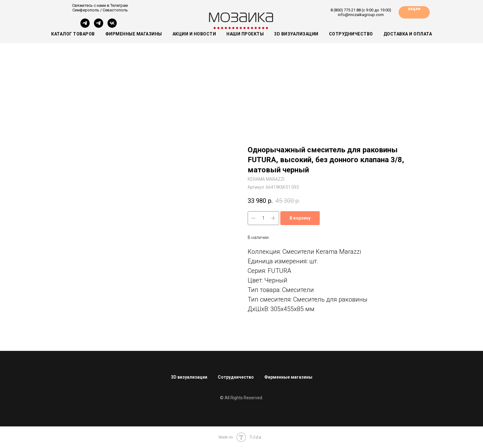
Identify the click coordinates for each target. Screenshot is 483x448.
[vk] (112, 26)
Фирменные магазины (134, 34)
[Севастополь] (99, 26)
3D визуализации (296, 34)
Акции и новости (194, 34)
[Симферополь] (85, 26)
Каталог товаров (73, 34)
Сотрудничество (351, 34)
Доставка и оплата (408, 34)
